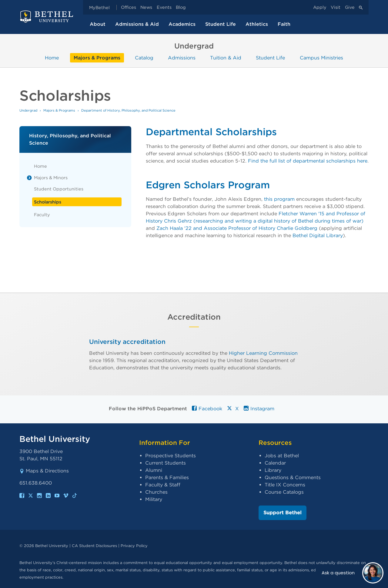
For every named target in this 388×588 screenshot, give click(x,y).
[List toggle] (29, 178)
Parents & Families (167, 477)
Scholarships (48, 202)
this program (279, 199)
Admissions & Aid (137, 24)
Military (154, 499)
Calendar (275, 463)
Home (52, 58)
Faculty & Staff (163, 485)
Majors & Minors (51, 178)
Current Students (166, 463)
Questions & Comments (293, 477)
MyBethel (99, 7)
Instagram (259, 409)
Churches (156, 492)
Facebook (207, 409)
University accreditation (127, 342)
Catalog (144, 58)
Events (164, 7)
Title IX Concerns (285, 485)
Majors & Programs (97, 58)
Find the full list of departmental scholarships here (308, 161)
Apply (320, 7)
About (98, 24)
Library (273, 470)
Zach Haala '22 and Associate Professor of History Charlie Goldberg (237, 228)
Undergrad (28, 110)
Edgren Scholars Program (208, 185)
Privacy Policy (134, 546)
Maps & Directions (44, 471)
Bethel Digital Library (318, 235)
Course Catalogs (284, 492)
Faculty (42, 215)
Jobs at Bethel (282, 456)
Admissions (182, 58)
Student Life (221, 24)
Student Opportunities (59, 189)
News (146, 7)
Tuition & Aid (226, 58)
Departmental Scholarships (211, 132)
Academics (182, 24)
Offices (129, 7)
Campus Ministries (321, 58)
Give (350, 7)
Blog (181, 7)
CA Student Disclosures (94, 546)
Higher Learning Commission (263, 353)
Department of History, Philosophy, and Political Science (128, 110)
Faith (284, 24)
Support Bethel (283, 513)
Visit (336, 7)
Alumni (154, 470)
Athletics (257, 24)
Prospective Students (171, 456)
